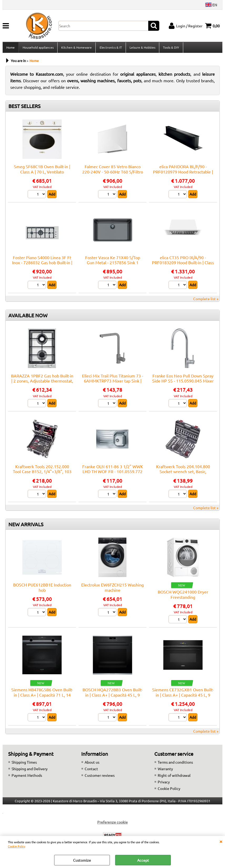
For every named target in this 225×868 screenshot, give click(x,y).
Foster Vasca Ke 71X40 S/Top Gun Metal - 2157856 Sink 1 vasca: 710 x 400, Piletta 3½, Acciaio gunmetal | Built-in (113, 267)
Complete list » (206, 300)
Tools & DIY (170, 48)
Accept (143, 860)
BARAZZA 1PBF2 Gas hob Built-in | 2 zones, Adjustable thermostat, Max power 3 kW (42, 382)
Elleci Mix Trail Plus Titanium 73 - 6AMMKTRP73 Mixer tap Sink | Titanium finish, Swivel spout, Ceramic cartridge (113, 385)
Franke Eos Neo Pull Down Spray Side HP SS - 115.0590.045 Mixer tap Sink (183, 382)
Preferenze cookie (112, 824)
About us (92, 764)
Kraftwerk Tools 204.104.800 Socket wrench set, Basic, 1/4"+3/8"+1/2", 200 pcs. (183, 473)
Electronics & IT (110, 48)
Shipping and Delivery (30, 770)
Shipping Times (24, 764)
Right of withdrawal (174, 777)
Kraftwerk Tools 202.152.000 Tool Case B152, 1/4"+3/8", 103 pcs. (42, 473)
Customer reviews (100, 777)
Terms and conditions (175, 764)
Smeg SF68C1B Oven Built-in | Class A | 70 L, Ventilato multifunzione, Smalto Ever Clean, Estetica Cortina (42, 176)
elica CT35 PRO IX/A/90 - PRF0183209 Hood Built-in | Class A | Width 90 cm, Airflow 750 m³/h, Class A (183, 267)
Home (11, 48)
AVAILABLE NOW (28, 317)
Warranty (165, 770)
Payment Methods (27, 777)
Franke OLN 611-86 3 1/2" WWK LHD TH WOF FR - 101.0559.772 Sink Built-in (113, 473)
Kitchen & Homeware (76, 48)
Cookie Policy (17, 846)
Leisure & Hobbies (142, 48)
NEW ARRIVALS (26, 526)
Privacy (164, 783)
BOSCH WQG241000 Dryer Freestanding (183, 596)
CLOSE (221, 841)
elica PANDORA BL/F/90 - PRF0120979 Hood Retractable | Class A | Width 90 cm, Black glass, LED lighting (183, 176)
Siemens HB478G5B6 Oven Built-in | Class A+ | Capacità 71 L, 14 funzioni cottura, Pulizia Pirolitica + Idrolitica (42, 699)
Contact (91, 770)
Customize (82, 860)
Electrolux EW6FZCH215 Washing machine (112, 589)
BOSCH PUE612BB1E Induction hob (42, 589)
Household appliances (38, 48)
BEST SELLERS (24, 108)
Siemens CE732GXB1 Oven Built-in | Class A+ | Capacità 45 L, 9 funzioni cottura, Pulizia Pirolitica (183, 696)
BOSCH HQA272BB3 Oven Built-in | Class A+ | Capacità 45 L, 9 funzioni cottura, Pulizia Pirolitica (112, 696)
